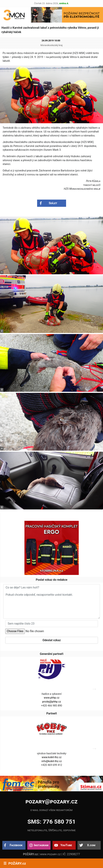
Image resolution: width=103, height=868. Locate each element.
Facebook (16, 845)
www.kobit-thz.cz (51, 757)
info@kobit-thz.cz (52, 761)
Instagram (41, 845)
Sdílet (53, 203)
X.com (91, 845)
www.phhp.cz (52, 698)
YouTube (66, 845)
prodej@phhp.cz (52, 702)
